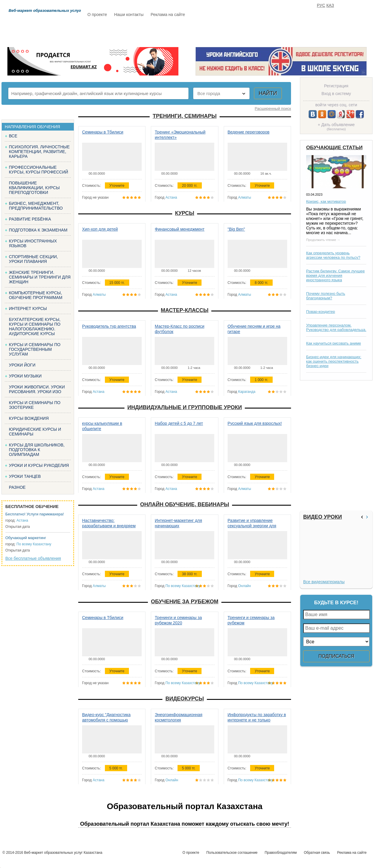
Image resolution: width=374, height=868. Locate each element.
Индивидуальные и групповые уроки (185, 407)
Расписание (108, 32)
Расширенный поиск (273, 108)
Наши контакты (129, 15)
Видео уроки (323, 517)
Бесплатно (180, 32)
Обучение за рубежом (185, 602)
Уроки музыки (25, 376)
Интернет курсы (28, 308)
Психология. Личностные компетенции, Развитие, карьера (39, 152)
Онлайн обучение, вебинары (185, 504)
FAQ (270, 32)
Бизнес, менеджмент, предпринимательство (36, 206)
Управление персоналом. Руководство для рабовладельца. (336, 327)
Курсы (185, 213)
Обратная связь (317, 853)
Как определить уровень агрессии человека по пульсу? (333, 255)
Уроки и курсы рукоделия (39, 465)
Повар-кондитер (321, 312)
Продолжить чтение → (323, 240)
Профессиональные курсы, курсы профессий (39, 170)
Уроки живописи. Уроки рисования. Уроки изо (37, 389)
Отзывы (244, 32)
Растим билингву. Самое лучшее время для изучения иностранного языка (335, 275)
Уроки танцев (25, 476)
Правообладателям (281, 853)
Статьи (213, 32)
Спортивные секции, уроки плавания (33, 259)
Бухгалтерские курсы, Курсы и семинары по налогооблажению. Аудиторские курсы (35, 327)
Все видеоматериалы (324, 582)
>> (368, 517)
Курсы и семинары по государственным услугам (35, 349)
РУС (321, 5)
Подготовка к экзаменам (38, 230)
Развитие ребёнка (30, 219)
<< (363, 517)
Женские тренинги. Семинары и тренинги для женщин (40, 277)
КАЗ (330, 5)
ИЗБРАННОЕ (300, 32)
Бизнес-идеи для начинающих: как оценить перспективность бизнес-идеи (334, 361)
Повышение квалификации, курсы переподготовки (34, 188)
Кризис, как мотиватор (326, 201)
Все (13, 136)
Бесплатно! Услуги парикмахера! (35, 514)
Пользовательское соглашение (232, 853)
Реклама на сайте (168, 15)
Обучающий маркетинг (26, 538)
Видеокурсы (185, 699)
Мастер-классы (185, 310)
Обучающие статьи (334, 148)
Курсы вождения (29, 418)
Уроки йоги (22, 365)
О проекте (97, 15)
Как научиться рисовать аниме (334, 343)
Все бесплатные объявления (33, 558)
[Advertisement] (335, 446)
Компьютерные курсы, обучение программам (36, 295)
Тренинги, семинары (185, 116)
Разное (17, 487)
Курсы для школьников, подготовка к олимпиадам (37, 450)
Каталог (145, 32)
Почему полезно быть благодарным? (326, 296)
